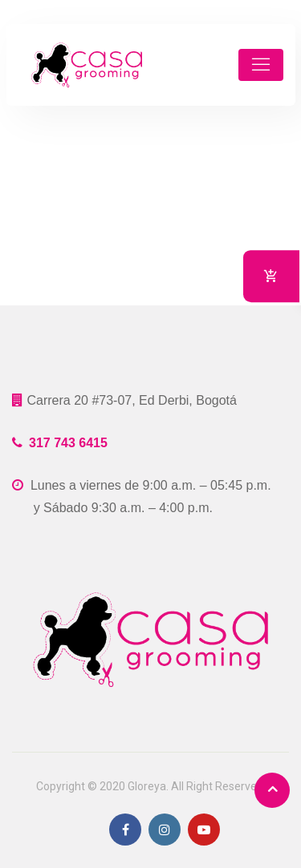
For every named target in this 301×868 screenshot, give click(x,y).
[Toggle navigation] (261, 65)
